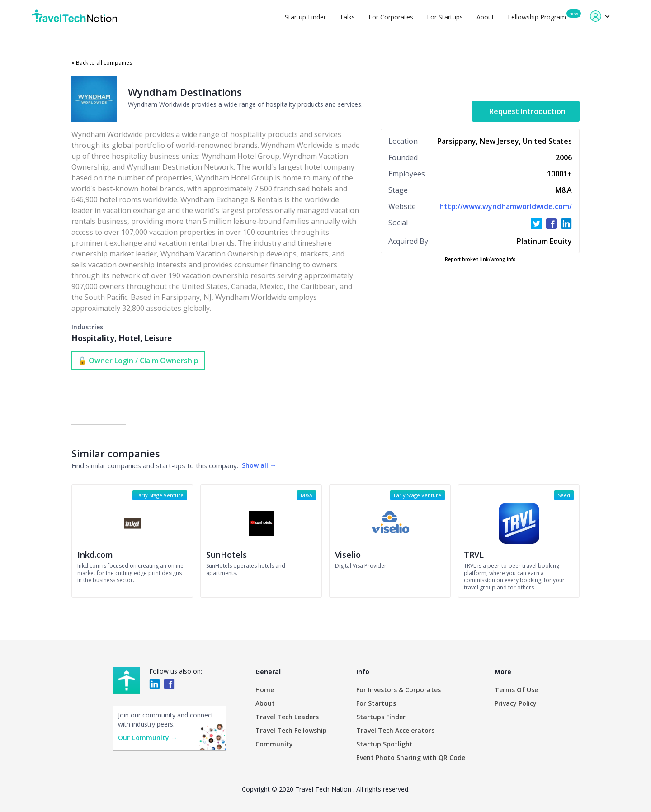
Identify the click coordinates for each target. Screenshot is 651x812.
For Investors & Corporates (399, 690)
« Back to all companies (102, 63)
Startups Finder (381, 717)
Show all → (259, 465)
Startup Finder (305, 17)
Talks (347, 17)
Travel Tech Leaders (287, 717)
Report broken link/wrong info (480, 259)
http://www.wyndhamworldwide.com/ (506, 206)
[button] (600, 16)
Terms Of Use (516, 690)
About (485, 17)
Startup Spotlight (384, 744)
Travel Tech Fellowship (291, 730)
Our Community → (148, 738)
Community (274, 744)
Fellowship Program (537, 17)
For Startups (445, 17)
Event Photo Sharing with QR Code (411, 757)
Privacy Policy (516, 703)
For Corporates (391, 17)
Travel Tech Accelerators (395, 730)
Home (265, 690)
